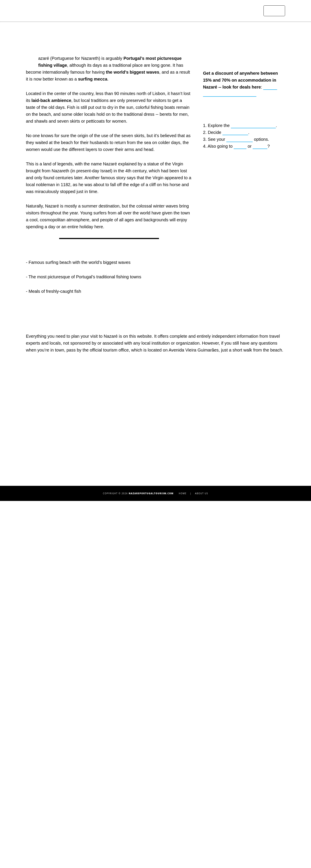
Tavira (212, 850)
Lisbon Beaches (220, 781)
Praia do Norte (129, 787)
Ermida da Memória (44, 794)
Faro (210, 815)
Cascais (214, 787)
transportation (241, 338)
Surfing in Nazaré (42, 767)
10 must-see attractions (254, 323)
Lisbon (240, 345)
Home (136, 11)
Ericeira (213, 801)
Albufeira (215, 760)
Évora (211, 808)
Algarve (261, 345)
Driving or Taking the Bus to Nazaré (147, 815)
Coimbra (214, 794)
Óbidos (213, 829)
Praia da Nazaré (130, 780)
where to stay (236, 330)
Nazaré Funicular (41, 808)
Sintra (212, 843)
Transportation (214, 11)
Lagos (212, 822)
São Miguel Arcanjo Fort (48, 781)
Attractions (157, 11)
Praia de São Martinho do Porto (144, 794)
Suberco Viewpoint (43, 787)
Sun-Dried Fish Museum (47, 801)
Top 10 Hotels (127, 760)
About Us (202, 860)
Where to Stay (184, 11)
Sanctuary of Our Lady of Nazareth (57, 774)
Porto (211, 836)
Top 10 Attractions (42, 760)
